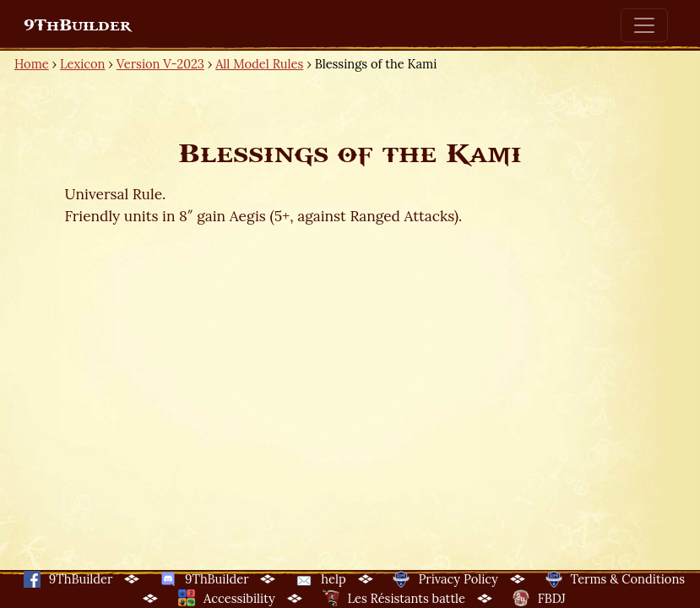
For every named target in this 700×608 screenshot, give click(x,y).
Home (32, 64)
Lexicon (82, 64)
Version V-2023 (160, 64)
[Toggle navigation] (644, 25)
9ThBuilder (77, 25)
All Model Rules (259, 64)
